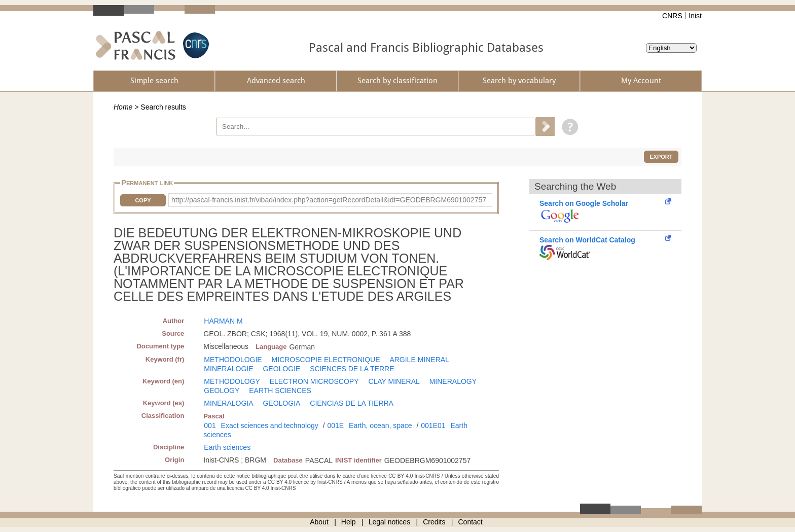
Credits (434, 522)
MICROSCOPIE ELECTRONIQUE (326, 360)
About (319, 522)
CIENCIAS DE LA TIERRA (352, 403)
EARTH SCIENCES (280, 391)
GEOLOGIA (281, 403)
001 (210, 425)
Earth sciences (227, 447)
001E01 (433, 425)
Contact (471, 522)
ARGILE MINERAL (419, 360)
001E (335, 425)
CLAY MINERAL (394, 381)
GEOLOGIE (281, 369)
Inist (695, 16)
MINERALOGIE (228, 369)
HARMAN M (223, 321)
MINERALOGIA (228, 403)
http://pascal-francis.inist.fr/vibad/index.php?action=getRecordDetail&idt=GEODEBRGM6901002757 (329, 200)
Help (349, 522)
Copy (143, 200)
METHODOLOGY (232, 381)
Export (661, 157)
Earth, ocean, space (381, 425)
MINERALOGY (453, 381)
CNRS (672, 16)
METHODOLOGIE (233, 360)
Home (123, 107)
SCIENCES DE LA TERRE (352, 369)
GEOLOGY (222, 391)
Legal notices (390, 522)
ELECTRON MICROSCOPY (314, 381)
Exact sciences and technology (270, 425)
